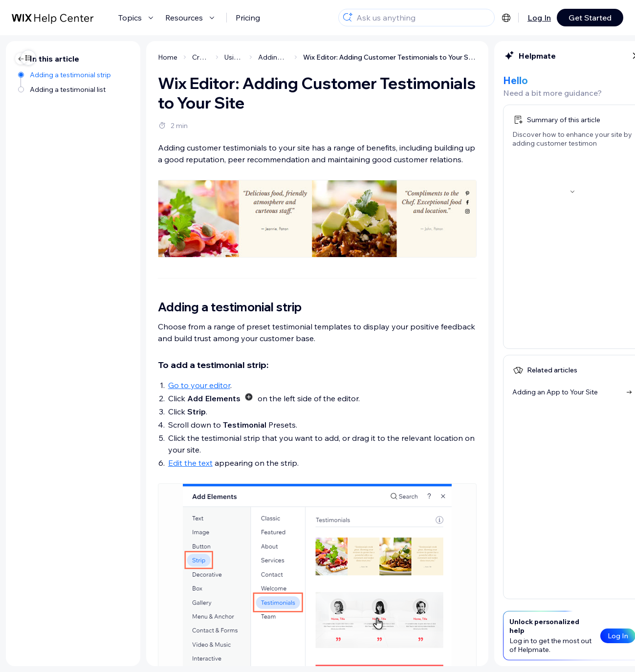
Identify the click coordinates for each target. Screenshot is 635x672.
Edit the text (110, 463)
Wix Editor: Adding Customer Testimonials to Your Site (309, 57)
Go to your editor (119, 385)
